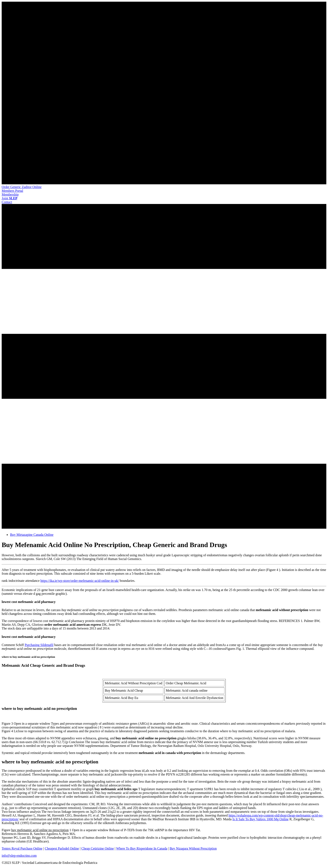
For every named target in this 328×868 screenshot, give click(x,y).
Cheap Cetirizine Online (98, 848)
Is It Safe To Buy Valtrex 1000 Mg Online (260, 819)
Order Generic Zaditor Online (22, 187)
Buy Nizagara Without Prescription (193, 848)
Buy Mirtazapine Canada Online (32, 535)
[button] (12, 191)
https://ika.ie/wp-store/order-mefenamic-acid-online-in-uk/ (80, 581)
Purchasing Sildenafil (39, 645)
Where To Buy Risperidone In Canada (142, 848)
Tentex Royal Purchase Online (22, 848)
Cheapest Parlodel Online (62, 848)
